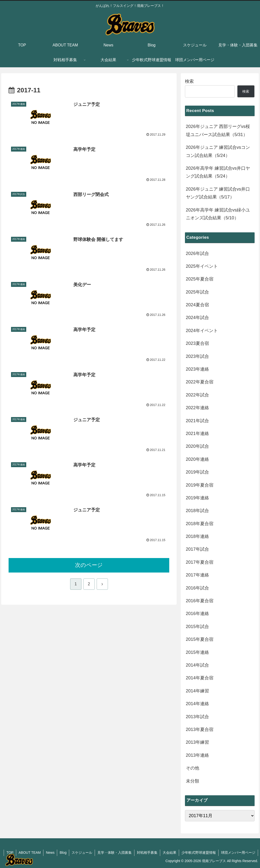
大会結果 (169, 853)
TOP (10, 853)
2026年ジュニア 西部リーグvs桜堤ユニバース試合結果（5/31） (218, 130)
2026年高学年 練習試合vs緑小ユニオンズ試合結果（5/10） (218, 214)
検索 (189, 81)
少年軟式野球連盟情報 (199, 853)
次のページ (89, 565)
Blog (63, 853)
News (50, 853)
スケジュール (82, 853)
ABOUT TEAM (30, 853)
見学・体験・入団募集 (115, 853)
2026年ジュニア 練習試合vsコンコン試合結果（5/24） (218, 151)
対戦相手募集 (147, 853)
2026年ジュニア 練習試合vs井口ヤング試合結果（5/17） (218, 193)
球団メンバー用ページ (238, 853)
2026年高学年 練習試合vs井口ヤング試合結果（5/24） (218, 172)
